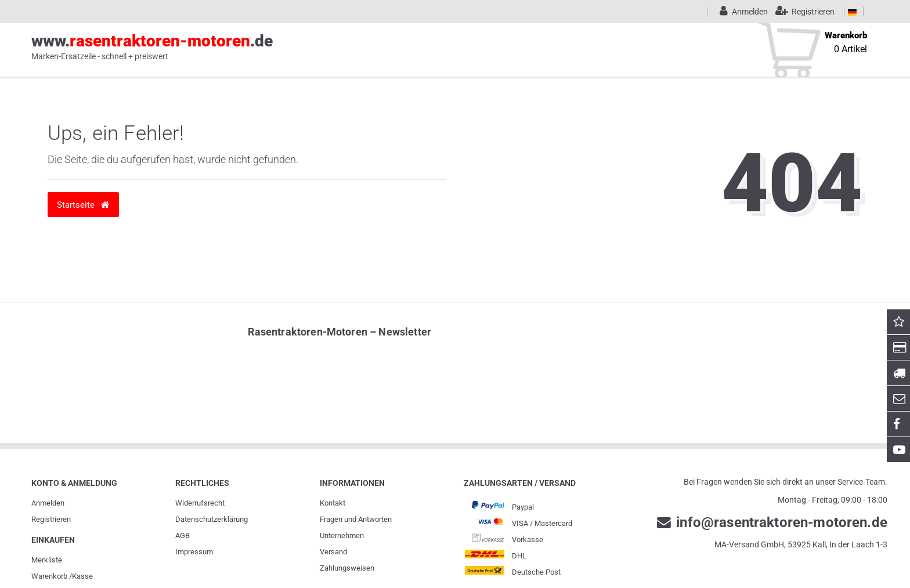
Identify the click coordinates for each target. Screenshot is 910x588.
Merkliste (47, 560)
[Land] (852, 12)
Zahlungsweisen (347, 568)
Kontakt (333, 503)
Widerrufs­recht (200, 503)
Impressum (194, 552)
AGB (183, 535)
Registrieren (51, 519)
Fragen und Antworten (356, 519)
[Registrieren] (802, 12)
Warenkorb (49, 576)
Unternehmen (342, 535)
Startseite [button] (83, 205)
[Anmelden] (742, 12)
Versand (333, 552)
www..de (152, 47)
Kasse (82, 576)
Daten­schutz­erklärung (212, 519)
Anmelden (48, 503)
